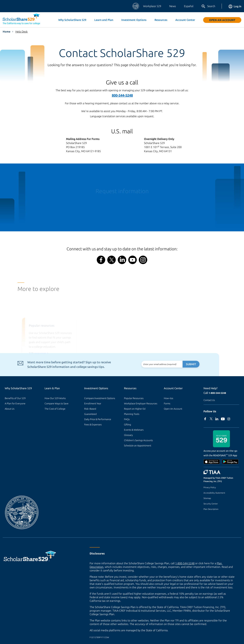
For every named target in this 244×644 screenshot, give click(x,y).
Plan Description (211, 509)
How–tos (169, 398)
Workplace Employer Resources (141, 403)
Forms (167, 403)
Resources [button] (161, 20)
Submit (183, 364)
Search (208, 6)
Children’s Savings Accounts (138, 440)
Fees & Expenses (93, 425)
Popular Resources (134, 398)
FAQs (127, 419)
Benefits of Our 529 (15, 398)
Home (7, 32)
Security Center (211, 504)
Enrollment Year (93, 403)
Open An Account (222, 20)
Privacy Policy (210, 487)
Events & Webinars (134, 430)
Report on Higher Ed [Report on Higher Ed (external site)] (135, 409)
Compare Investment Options (100, 398)
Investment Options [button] (134, 20)
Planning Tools (132, 414)
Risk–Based (90, 409)
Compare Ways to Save (57, 403)
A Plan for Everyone (15, 403)
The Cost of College (55, 409)
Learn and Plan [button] (104, 20)
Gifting (128, 425)
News (173, 6)
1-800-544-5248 (217, 393)
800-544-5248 (122, 95)
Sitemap (207, 498)
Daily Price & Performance (98, 419)
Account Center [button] (185, 20)
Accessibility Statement (214, 493)
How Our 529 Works (55, 398)
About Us (10, 409)
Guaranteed (90, 414)
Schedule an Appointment (138, 446)
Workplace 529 (152, 6)
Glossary (128, 435)
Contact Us (209, 400)
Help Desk (22, 32)
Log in (235, 6)
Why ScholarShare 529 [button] (72, 20)
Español (189, 6)
